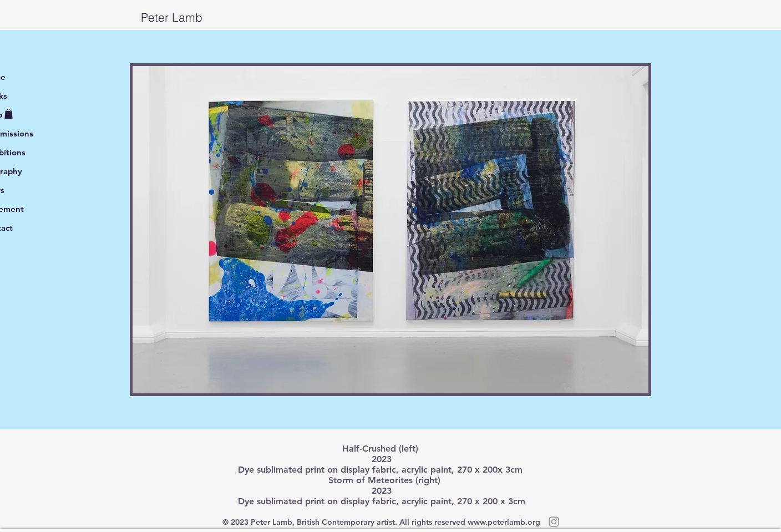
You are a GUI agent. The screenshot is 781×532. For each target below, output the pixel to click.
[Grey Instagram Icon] (554, 522)
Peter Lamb (107, 17)
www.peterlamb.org (504, 522)
